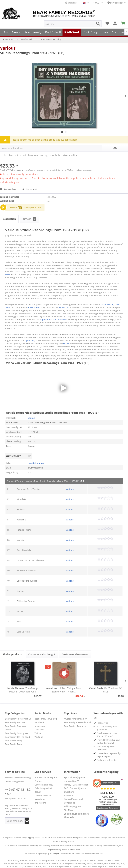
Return (38, 792)
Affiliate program (72, 806)
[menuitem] (73, 24)
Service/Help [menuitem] (115, 3)
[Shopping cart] (123, 24)
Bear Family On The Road (17, 737)
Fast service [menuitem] (102, 723)
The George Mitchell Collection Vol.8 (23, 690)
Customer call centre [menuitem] (107, 760)
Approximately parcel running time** (75, 779)
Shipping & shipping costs (77, 814)
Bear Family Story (14, 741)
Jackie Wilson (107, 304)
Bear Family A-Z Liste (15, 722)
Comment (29, 189)
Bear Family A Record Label (77, 722)
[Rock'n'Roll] (53, 32)
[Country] (118, 32)
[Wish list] (107, 24)
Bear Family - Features (75, 726)
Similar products (12, 654)
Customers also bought (42, 654)
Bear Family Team (14, 744)
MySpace (39, 730)
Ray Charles (34, 307)
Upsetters (30, 341)
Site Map (68, 810)
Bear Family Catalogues (16, 733)
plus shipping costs (20, 170)
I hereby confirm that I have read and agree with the (40, 155)
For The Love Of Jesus (105, 690)
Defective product (43, 788)
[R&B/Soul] (72, 32)
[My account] (115, 24)
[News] (16, 32)
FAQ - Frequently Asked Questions (76, 790)
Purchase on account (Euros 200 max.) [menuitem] (107, 735)
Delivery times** (43, 796)
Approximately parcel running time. (64, 850)
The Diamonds (60, 320)
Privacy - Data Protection (76, 785)
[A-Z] (6, 32)
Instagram (40, 726)
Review (29, 219)
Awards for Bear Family (75, 719)
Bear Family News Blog (46, 719)
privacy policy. (70, 155)
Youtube (39, 737)
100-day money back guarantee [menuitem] (107, 728)
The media (69, 817)
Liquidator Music (36, 463)
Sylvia (66, 344)
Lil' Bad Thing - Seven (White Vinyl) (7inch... (64, 690)
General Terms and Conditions (73, 801)
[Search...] (73, 24)
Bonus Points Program (46, 777)
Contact (38, 781)
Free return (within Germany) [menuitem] (106, 748)
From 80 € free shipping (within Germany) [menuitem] (108, 741)
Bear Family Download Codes (16, 728)
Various (8, 48)
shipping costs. (33, 838)
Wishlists (71, 3)
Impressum (40, 803)
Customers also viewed (75, 654)
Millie (8, 274)
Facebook (39, 722)
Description (9, 219)
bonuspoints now (32, 207)
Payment (68, 796)
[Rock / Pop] (90, 32)
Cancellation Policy (44, 785)
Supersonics (46, 320)
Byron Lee (64, 307)
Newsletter (40, 799)
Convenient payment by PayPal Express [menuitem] (109, 755)
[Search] (98, 24)
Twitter (38, 733)
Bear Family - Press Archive (18, 719)
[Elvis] (105, 32)
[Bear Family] (32, 32)
